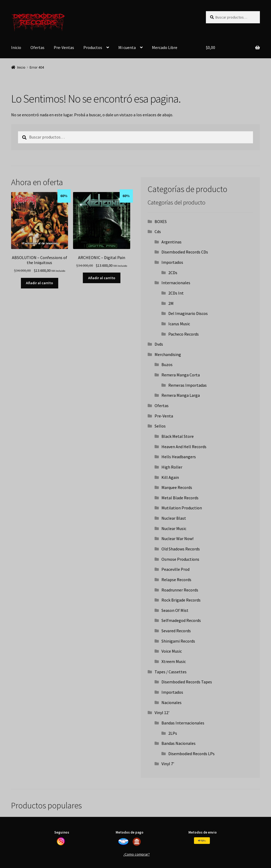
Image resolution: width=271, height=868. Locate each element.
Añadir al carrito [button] (39, 283)
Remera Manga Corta (181, 375)
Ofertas (37, 47)
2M (171, 303)
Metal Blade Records (180, 498)
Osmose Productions (180, 559)
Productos (93, 47)
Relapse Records (176, 580)
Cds (158, 232)
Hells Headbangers (179, 457)
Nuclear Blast (174, 518)
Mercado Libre (165, 47)
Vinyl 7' (168, 764)
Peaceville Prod (175, 569)
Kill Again (170, 477)
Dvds (159, 344)
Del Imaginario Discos (188, 313)
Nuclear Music (174, 528)
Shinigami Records (178, 641)
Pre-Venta (164, 416)
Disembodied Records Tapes (187, 682)
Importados (172, 262)
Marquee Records (177, 487)
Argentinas (171, 242)
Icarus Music (179, 324)
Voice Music (172, 651)
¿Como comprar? (137, 854)
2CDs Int (176, 293)
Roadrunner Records (180, 590)
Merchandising (168, 354)
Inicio (16, 47)
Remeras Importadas (188, 385)
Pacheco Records (184, 334)
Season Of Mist (175, 610)
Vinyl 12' (162, 713)
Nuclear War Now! (177, 538)
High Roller (172, 467)
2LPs (173, 733)
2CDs (173, 273)
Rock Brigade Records (181, 600)
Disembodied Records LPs (191, 754)
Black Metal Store (178, 436)
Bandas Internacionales (183, 723)
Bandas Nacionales (179, 743)
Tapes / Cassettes (171, 672)
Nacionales (171, 702)
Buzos (167, 364)
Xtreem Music (174, 661)
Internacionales (176, 283)
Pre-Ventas (64, 47)
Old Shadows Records (181, 549)
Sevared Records (176, 631)
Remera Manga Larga (181, 395)
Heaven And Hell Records (184, 447)
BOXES (161, 221)
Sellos (160, 426)
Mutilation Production (182, 508)
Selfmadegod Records (181, 620)
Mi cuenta (127, 47)
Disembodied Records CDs (185, 252)
